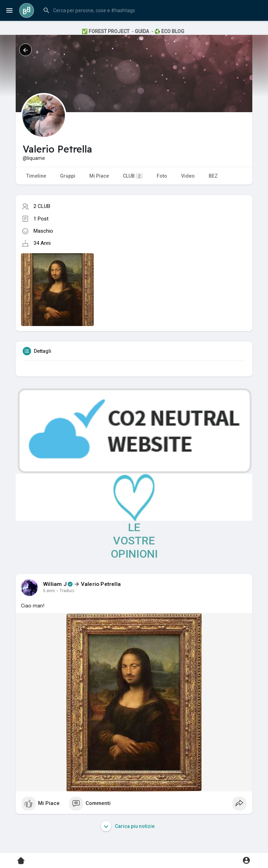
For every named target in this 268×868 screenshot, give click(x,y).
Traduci (67, 591)
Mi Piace (99, 176)
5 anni (49, 591)
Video (188, 176)
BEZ (213, 176)
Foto (162, 176)
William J (55, 584)
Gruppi (68, 176)
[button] (151, 10)
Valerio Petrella (101, 584)
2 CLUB (42, 206)
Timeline (36, 176)
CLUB (133, 176)
